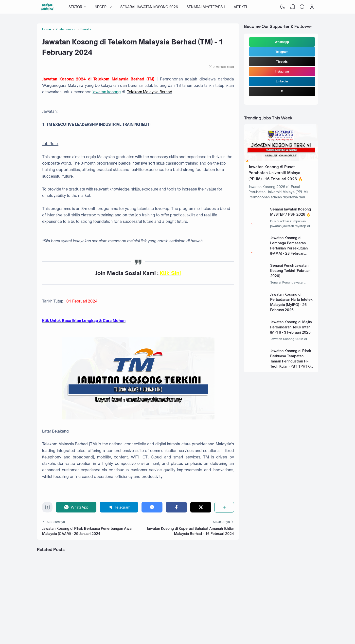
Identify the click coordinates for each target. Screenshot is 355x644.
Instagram (282, 72)
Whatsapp (282, 42)
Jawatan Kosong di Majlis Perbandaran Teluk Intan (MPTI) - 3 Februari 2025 (291, 327)
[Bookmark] (47, 508)
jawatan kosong (107, 92)
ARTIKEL (241, 7)
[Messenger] (152, 507)
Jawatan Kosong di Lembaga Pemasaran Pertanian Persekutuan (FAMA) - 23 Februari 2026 (289, 248)
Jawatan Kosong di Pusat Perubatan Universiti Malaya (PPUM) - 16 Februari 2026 (274, 173)
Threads (282, 62)
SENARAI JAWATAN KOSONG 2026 (149, 7)
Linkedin (282, 81)
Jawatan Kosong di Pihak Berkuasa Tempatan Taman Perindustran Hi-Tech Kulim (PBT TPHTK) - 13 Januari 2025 (292, 361)
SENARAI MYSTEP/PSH (206, 7)
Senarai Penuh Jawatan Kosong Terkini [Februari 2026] (290, 271)
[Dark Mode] (283, 7)
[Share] (224, 507)
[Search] (302, 7)
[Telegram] (119, 507)
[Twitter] (201, 507)
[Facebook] (176, 507)
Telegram (282, 52)
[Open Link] (312, 7)
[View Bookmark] (292, 7)
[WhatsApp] (76, 507)
